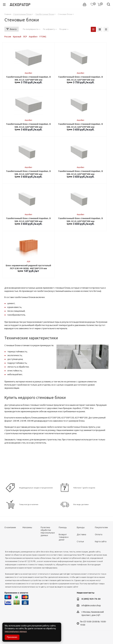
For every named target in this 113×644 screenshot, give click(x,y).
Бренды (81, 527)
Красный (17, 37)
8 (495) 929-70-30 (91, 599)
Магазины (27, 527)
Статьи (80, 541)
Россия (8, 37)
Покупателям (101, 527)
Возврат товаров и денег (64, 537)
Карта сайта (101, 541)
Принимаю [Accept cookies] (12, 637)
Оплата (99, 534)
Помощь (63, 527)
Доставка (81, 534)
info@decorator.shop (91, 605)
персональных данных (16, 631)
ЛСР (25, 37)
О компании (10, 527)
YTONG (43, 37)
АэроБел (33, 37)
